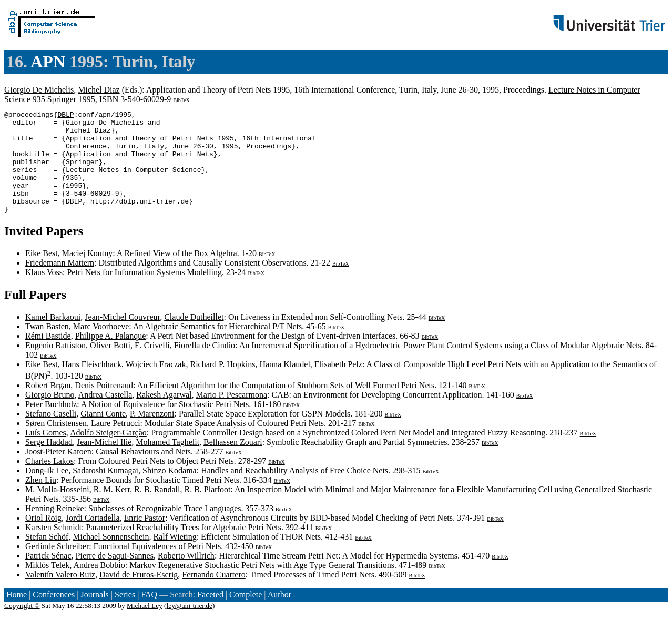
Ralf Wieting (175, 557)
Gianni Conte (103, 434)
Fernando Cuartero (213, 595)
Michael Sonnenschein (111, 557)
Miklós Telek (47, 586)
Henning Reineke (55, 529)
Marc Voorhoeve (101, 347)
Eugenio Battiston (55, 366)
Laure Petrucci (116, 444)
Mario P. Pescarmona (232, 415)
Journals (94, 615)
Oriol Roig (43, 538)
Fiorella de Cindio (205, 366)
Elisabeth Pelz (338, 385)
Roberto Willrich (186, 576)
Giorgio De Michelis (39, 90)
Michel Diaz (99, 90)
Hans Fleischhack (92, 385)
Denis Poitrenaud (104, 406)
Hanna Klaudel (284, 385)
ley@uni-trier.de (190, 626)
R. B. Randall (157, 510)
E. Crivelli (152, 366)
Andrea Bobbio (99, 586)
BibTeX (181, 100)
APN (48, 62)
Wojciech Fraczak (156, 385)
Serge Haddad (49, 463)
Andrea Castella (105, 415)
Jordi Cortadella (93, 538)
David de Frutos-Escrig (139, 595)
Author (279, 615)
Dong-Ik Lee (47, 491)
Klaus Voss (44, 293)
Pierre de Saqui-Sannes (115, 576)
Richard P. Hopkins (222, 385)
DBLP (65, 116)
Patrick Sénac (48, 576)
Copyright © (22, 626)
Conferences (54, 615)
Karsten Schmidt (53, 548)
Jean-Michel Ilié (104, 463)
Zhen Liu (41, 500)
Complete (246, 615)
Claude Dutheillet (194, 337)
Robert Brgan (48, 406)
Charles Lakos (49, 481)
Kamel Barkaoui (53, 337)
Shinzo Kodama (170, 491)
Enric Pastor (145, 538)
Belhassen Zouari (233, 463)
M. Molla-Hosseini (57, 510)
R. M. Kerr (112, 510)
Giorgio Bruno (50, 415)
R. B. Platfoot (207, 510)
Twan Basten (47, 347)
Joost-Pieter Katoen (58, 472)
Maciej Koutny (87, 274)
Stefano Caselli (51, 434)
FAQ (149, 615)
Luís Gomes (46, 453)
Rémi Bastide (48, 356)
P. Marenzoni (152, 434)
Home (17, 615)
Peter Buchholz (51, 425)
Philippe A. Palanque (111, 356)
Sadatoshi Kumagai (105, 491)
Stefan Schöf (47, 557)
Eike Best (42, 274)
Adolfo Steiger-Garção (108, 453)
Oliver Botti (110, 366)
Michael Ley (145, 626)
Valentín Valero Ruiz (60, 595)
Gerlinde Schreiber (57, 567)
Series (125, 615)
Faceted (210, 615)
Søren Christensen (56, 444)
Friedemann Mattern (60, 283)
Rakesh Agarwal (164, 415)
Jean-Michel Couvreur (122, 337)
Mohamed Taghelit (167, 463)
